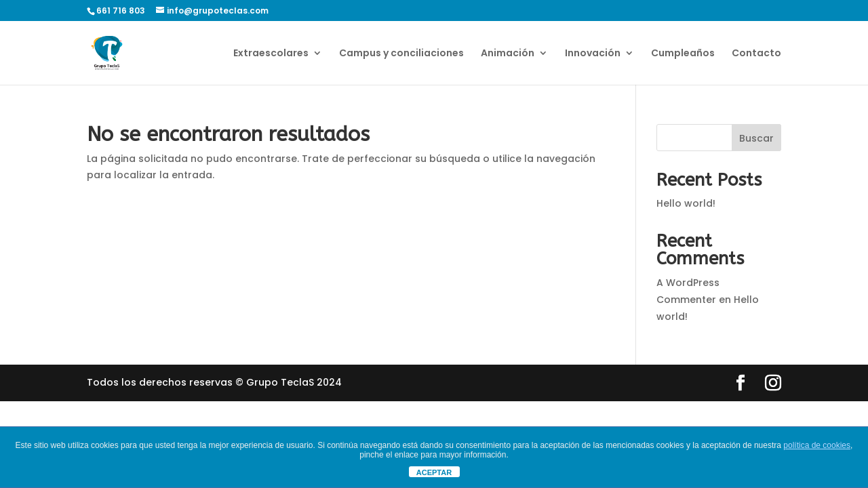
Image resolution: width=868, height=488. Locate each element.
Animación (508, 54)
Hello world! (686, 203)
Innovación (593, 54)
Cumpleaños (683, 54)
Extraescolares (271, 54)
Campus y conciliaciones (401, 54)
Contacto (756, 54)
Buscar (756, 138)
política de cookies (817, 445)
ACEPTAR (434, 472)
